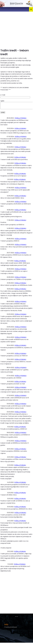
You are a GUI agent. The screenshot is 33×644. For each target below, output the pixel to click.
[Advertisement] (16, 30)
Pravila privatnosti (11, 628)
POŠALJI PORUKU (21, 119)
